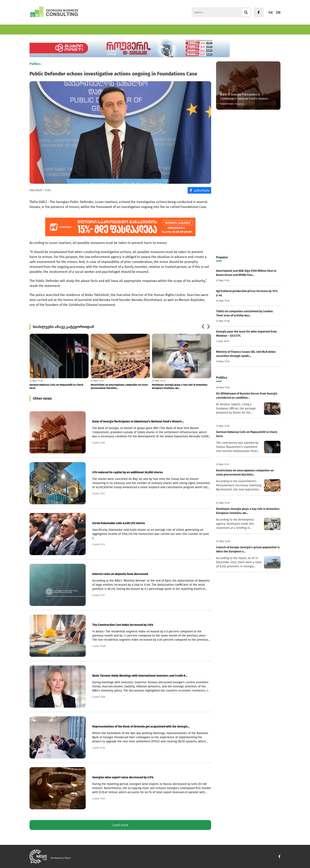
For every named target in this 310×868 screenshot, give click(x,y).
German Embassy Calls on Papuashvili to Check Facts (56, 386)
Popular (222, 257)
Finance (77, 29)
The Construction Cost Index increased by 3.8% (123, 625)
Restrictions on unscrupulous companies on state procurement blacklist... (119, 386)
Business (58, 29)
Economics (37, 29)
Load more (120, 825)
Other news (42, 398)
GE (271, 12)
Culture (145, 29)
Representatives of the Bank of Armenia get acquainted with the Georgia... (141, 727)
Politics (128, 29)
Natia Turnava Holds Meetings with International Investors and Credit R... (140, 676)
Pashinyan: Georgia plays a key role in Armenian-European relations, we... (180, 386)
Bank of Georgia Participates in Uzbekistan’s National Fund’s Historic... (138, 421)
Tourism (95, 29)
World (112, 29)
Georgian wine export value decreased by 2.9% (123, 777)
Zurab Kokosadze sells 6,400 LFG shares (119, 523)
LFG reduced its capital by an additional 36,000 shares (128, 472)
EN (278, 12)
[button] (203, 327)
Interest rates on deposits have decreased (120, 574)
